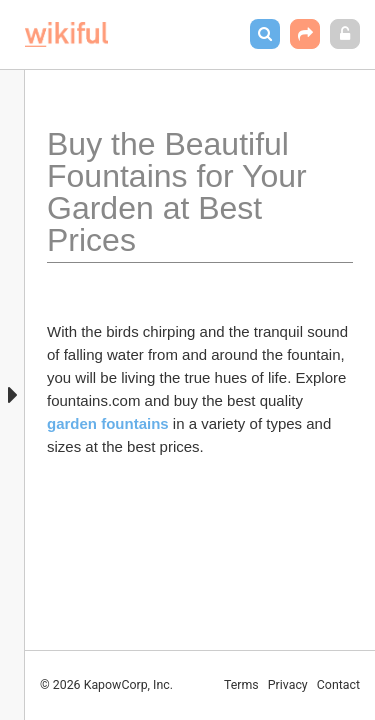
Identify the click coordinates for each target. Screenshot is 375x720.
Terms (241, 685)
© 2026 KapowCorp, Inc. (106, 685)
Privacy (288, 685)
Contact (338, 685)
